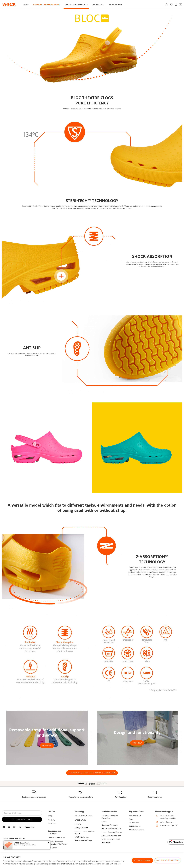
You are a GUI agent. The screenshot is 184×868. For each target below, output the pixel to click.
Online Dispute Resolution (111, 836)
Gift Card (52, 812)
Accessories (52, 824)
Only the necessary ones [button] (168, 860)
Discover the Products (76, 4)
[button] (48, 843)
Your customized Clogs (83, 841)
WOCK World (115, 4)
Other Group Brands (136, 830)
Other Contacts (134, 826)
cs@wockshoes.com (168, 822)
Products (51, 820)
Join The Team (134, 823)
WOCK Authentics (82, 837)
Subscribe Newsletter (22, 819)
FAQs (130, 819)
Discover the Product (84, 816)
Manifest (78, 824)
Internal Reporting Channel (112, 832)
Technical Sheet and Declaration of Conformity (58, 843)
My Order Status (135, 816)
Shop (26, 4)
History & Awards (81, 828)
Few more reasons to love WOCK (85, 832)
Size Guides (52, 848)
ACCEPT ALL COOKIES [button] (142, 860)
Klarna (104, 822)
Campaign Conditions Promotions (110, 817)
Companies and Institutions (47, 4)
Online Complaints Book (111, 839)
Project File (106, 843)
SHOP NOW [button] (47, 746)
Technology (98, 4)
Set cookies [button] (115, 864)
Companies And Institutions (54, 832)
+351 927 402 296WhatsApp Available (168, 817)
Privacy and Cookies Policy (112, 829)
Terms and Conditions (110, 825)
